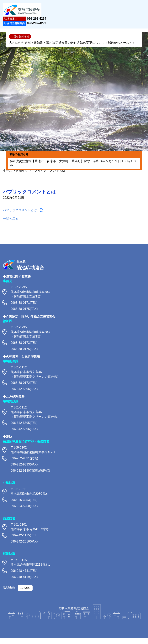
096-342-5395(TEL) (24, 423)
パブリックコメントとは (20, 210)
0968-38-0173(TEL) (24, 343)
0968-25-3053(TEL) (24, 500)
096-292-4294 (25, 19)
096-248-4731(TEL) (24, 571)
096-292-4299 (25, 23)
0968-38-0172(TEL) (24, 383)
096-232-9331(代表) (24, 458)
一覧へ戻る (11, 219)
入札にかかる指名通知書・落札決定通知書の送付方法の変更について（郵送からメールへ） (72, 43)
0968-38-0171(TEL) (24, 303)
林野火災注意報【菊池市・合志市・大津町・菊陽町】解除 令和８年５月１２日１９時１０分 (73, 163)
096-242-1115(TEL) (24, 535)
